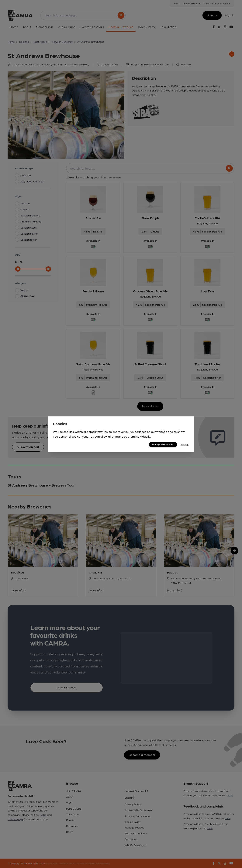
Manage (185, 444)
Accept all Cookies (163, 444)
